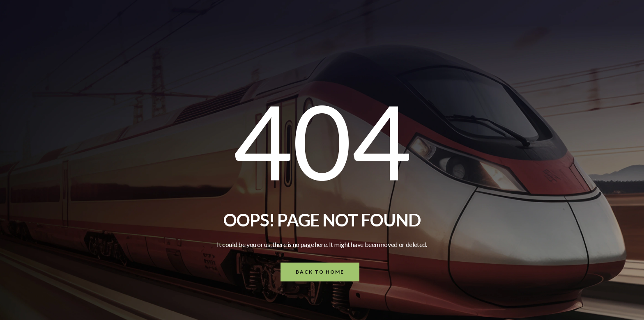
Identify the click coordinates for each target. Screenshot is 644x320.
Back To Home (320, 272)
